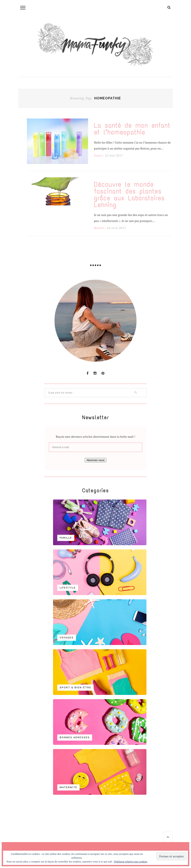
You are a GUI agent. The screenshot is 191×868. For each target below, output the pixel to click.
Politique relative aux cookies (131, 862)
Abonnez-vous (95, 460)
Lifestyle (68, 588)
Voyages (67, 638)
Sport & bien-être (75, 688)
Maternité (68, 787)
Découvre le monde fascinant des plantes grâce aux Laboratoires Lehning (129, 195)
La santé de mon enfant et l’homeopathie (132, 129)
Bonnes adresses (75, 737)
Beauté (99, 228)
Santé (98, 155)
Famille (66, 538)
